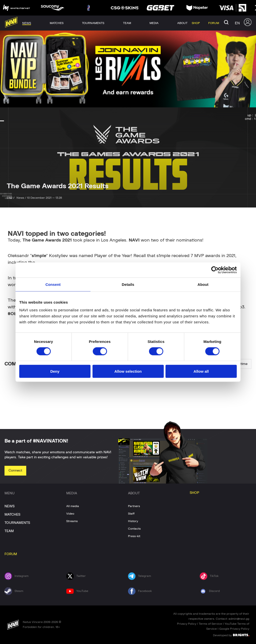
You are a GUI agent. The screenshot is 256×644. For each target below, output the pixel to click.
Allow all (201, 371)
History (133, 521)
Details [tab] (128, 284)
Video (70, 514)
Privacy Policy (187, 624)
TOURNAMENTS (17, 523)
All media (73, 506)
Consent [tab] (53, 284)
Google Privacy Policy (234, 629)
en (237, 23)
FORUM (11, 554)
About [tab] (203, 284)
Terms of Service (210, 624)
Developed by (231, 635)
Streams (72, 521)
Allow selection (128, 371)
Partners (134, 506)
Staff (131, 514)
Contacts (134, 529)
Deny (55, 371)
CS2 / (11, 198)
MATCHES (12, 515)
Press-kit (134, 536)
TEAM (9, 531)
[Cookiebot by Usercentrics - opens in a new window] (215, 270)
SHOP (194, 493)
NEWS (9, 506)
